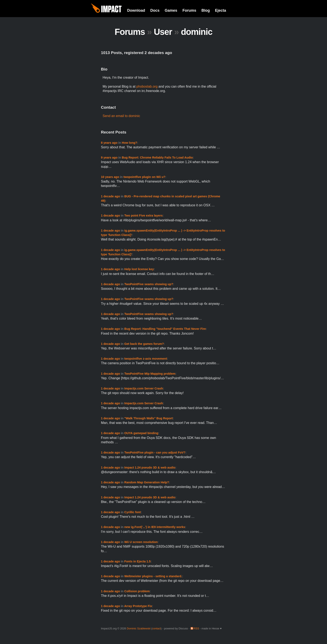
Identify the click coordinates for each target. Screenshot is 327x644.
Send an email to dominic (121, 116)
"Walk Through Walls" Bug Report (148, 418)
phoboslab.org (147, 86)
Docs (155, 10)
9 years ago (109, 158)
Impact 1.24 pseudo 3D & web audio (150, 468)
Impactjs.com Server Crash (144, 388)
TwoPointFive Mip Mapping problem (150, 374)
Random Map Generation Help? (147, 482)
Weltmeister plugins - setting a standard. (153, 576)
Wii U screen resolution (141, 542)
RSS (196, 628)
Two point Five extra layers (143, 216)
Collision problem (137, 591)
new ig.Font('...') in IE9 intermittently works (155, 527)
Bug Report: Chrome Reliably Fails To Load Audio (157, 158)
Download (136, 10)
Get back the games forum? (144, 344)
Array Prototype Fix (138, 606)
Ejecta (221, 10)
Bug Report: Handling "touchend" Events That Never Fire (165, 329)
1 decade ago (110, 196)
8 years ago (109, 143)
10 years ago (110, 177)
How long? (130, 143)
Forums (189, 10)
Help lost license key (139, 269)
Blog (206, 10)
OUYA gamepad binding (141, 433)
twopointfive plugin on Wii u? (144, 177)
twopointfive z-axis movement (146, 359)
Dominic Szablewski (139, 628)
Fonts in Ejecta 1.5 (137, 561)
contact (157, 628)
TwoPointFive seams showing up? (149, 284)
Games (171, 10)
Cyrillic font (133, 512)
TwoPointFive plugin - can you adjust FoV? (155, 452)
